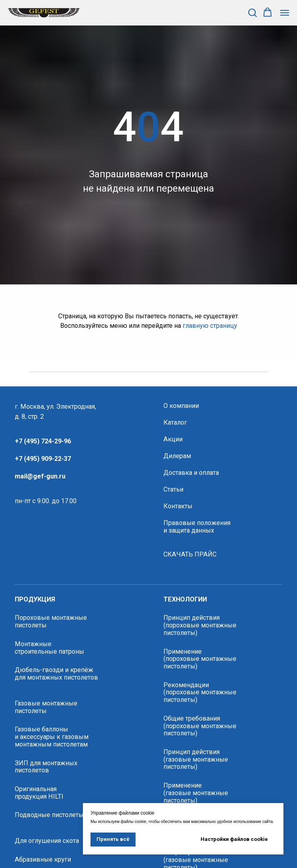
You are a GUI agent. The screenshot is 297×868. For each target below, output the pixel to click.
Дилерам (177, 456)
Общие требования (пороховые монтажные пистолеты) (200, 726)
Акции (173, 439)
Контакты (178, 506)
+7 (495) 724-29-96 (43, 441)
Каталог (175, 423)
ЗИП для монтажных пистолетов (46, 767)
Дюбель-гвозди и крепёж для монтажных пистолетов (56, 674)
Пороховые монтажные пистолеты (51, 622)
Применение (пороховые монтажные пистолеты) (200, 659)
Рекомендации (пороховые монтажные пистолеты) (200, 693)
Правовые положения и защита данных (197, 527)
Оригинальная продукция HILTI (39, 793)
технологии (185, 600)
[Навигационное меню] (285, 13)
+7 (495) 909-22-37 (43, 459)
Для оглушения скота (47, 841)
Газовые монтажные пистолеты (46, 707)
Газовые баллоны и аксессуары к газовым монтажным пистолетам (52, 737)
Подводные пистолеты (49, 815)
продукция (35, 600)
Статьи (173, 490)
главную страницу (210, 326)
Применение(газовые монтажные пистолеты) (196, 793)
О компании (181, 406)
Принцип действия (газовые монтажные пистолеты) (196, 759)
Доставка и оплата (191, 473)
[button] (252, 12)
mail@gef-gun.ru (40, 476)
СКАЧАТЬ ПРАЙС (190, 555)
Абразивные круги (43, 860)
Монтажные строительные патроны (49, 648)
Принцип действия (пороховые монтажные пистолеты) (200, 625)
